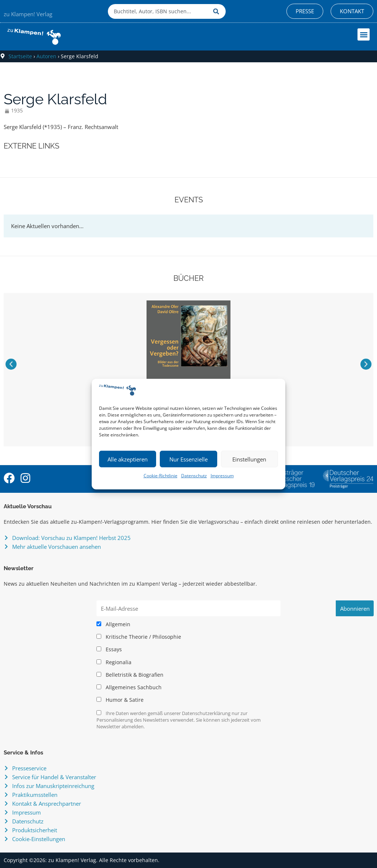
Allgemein (113, 624)
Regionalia (114, 662)
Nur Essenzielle (188, 459)
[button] (364, 34)
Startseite (20, 56)
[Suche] (218, 11)
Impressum (222, 476)
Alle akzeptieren (128, 459)
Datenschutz (194, 476)
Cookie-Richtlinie (161, 476)
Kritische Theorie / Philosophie (139, 637)
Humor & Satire (120, 700)
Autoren (46, 56)
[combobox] (159, 11)
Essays (109, 649)
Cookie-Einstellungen (39, 839)
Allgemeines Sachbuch (129, 687)
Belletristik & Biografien (130, 675)
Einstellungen (249, 459)
